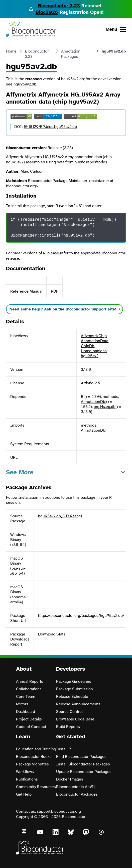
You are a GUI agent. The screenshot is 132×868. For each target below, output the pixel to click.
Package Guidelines (74, 681)
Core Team (26, 697)
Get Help (24, 794)
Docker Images (70, 779)
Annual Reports (30, 681)
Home (11, 51)
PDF (55, 291)
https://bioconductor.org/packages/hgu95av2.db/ (81, 616)
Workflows (25, 772)
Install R (63, 749)
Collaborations (29, 689)
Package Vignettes (32, 764)
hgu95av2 (90, 356)
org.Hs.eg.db (105, 407)
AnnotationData (95, 341)
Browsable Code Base (75, 719)
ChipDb (88, 346)
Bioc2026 (47, 12)
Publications (27, 779)
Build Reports (68, 727)
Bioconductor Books (34, 757)
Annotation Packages (71, 54)
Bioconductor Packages (77, 794)
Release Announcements (78, 704)
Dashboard (26, 712)
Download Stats (52, 634)
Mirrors (22, 704)
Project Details (29, 719)
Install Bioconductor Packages (83, 764)
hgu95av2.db (25, 84)
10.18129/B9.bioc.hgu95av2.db (50, 127)
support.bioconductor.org (59, 811)
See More (20, 472)
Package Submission (75, 689)
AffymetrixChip (94, 336)
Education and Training (36, 749)
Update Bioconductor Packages (84, 772)
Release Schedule (72, 697)
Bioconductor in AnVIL (76, 787)
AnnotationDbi (94, 402)
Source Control (69, 712)
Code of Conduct (31, 727)
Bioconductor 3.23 (59, 6)
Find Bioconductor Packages (81, 757)
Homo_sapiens (94, 351)
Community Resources (36, 787)
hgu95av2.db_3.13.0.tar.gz (60, 516)
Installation (28, 497)
